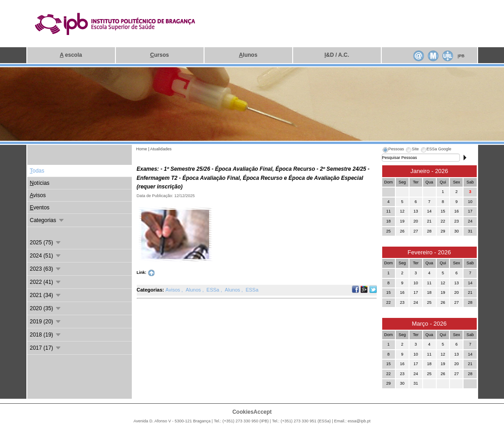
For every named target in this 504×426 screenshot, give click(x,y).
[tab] (393, 150)
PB (461, 56)
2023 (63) (46, 269)
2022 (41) (46, 282)
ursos (159, 55)
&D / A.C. (337, 55)
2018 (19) (46, 335)
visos (38, 195)
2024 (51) (46, 256)
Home (142, 149)
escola (71, 55)
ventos (40, 208)
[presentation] (393, 150)
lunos (248, 55)
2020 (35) (46, 308)
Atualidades (161, 149)
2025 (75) (46, 243)
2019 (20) (46, 322)
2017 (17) (46, 348)
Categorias (47, 220)
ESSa (213, 290)
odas (37, 171)
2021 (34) (46, 295)
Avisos (173, 290)
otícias (40, 183)
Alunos (194, 290)
